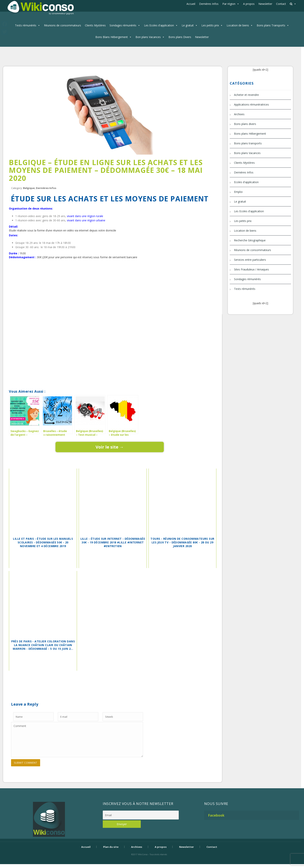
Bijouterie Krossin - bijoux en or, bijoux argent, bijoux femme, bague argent (149, 861)
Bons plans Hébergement (250, 134)
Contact (281, 4)
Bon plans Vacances (148, 37)
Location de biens (238, 25)
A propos (249, 4)
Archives (239, 114)
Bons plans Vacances (247, 153)
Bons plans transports (248, 143)
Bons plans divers (245, 124)
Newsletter (265, 4)
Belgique (29, 188)
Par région (229, 4)
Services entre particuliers (250, 260)
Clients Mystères (95, 25)
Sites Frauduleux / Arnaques (251, 269)
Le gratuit (188, 25)
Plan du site (111, 847)
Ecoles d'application (246, 182)
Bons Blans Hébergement (112, 37)
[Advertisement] (110, 273)
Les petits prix (210, 25)
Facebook (216, 815)
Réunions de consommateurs (63, 25)
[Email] (141, 815)
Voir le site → (110, 447)
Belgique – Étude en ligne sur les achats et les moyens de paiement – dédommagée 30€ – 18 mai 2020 (106, 170)
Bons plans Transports (271, 25)
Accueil (191, 4)
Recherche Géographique (250, 240)
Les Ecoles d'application (159, 25)
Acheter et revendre (246, 95)
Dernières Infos (209, 4)
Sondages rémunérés (123, 25)
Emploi (238, 192)
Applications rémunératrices (251, 104)
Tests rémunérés (26, 25)
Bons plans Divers (180, 37)
